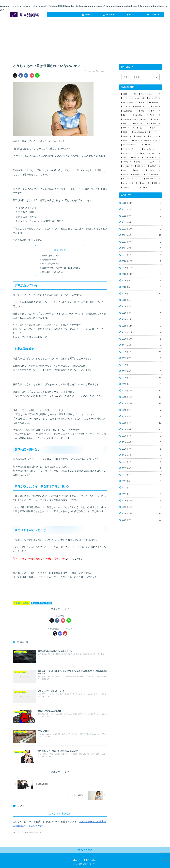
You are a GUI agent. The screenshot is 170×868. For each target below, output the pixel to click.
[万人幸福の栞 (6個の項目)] (128, 111)
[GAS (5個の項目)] (144, 120)
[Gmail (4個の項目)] (125, 141)
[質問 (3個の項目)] (126, 170)
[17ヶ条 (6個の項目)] (156, 107)
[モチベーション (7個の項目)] (140, 107)
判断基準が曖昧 (49, 259)
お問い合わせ (90, 860)
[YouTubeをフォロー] (65, 633)
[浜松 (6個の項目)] (143, 111)
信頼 (42, 603)
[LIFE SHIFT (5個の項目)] (140, 124)
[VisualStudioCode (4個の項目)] (132, 145)
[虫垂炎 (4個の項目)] (125, 132)
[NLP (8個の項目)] (143, 103)
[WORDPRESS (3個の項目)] (152, 179)
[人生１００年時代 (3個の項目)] (152, 175)
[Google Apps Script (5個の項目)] (129, 120)
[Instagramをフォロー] (60, 633)
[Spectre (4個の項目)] (126, 136)
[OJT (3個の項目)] (152, 188)
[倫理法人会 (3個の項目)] (154, 166)
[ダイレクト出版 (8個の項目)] (128, 103)
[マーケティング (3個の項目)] (129, 183)
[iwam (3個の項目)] (144, 183)
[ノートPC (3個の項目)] (126, 166)
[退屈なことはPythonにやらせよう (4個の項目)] (146, 141)
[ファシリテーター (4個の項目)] (151, 149)
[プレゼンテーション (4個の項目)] (151, 158)
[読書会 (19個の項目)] (128, 94)
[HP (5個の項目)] (155, 115)
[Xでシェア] (15, 75)
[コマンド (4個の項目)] (127, 128)
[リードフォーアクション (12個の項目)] (132, 98)
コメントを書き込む (60, 814)
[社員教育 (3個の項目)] (131, 188)
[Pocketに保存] (32, 75)
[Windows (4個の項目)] (139, 136)
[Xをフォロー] (55, 633)
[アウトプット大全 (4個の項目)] (130, 149)
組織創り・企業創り (21, 603)
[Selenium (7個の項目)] (155, 103)
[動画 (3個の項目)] (138, 170)
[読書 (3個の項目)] (124, 175)
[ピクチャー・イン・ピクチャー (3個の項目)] (147, 162)
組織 (49, 603)
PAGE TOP (85, 850)
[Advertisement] (85, 38)
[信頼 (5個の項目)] (155, 124)
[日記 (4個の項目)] (142, 128)
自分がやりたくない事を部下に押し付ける (61, 268)
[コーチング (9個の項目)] (154, 98)
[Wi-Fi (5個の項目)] (155, 111)
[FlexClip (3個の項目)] (126, 162)
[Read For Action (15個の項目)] (149, 94)
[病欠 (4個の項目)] (155, 128)
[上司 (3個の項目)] (156, 183)
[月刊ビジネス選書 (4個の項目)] (150, 154)
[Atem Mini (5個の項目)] (140, 115)
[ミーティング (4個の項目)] (129, 154)
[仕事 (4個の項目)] (125, 158)
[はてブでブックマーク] (26, 75)
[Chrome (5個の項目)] (156, 120)
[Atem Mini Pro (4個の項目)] (139, 132)
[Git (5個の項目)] (126, 115)
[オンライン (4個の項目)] (154, 136)
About (77, 860)
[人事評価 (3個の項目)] (136, 175)
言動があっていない (51, 255)
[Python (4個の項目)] (153, 145)
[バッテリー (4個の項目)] (154, 132)
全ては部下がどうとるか (53, 272)
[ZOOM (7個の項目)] (125, 107)
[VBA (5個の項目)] (126, 124)
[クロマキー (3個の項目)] (153, 170)
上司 (34, 603)
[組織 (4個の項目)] (135, 158)
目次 (56, 250)
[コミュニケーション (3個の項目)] (131, 179)
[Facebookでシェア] (21, 75)
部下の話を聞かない (51, 264)
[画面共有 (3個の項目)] (140, 166)
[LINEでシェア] (37, 75)
